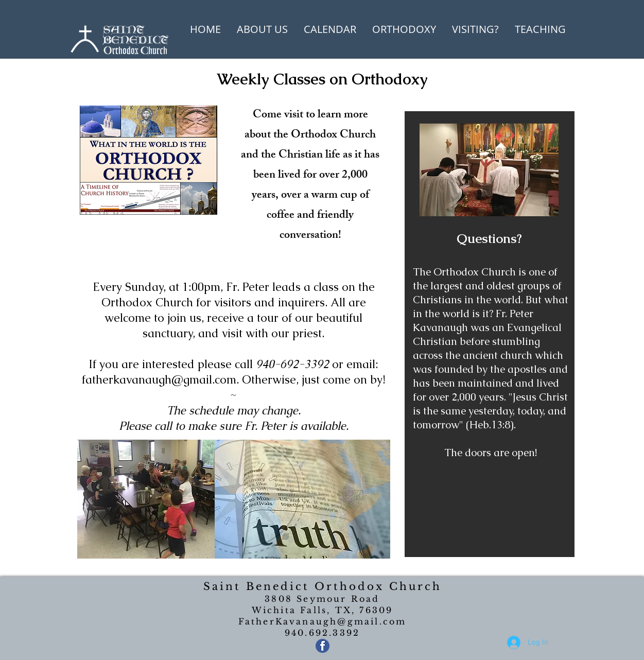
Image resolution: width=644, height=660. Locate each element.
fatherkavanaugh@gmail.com (159, 380)
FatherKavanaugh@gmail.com (323, 621)
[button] (263, 29)
